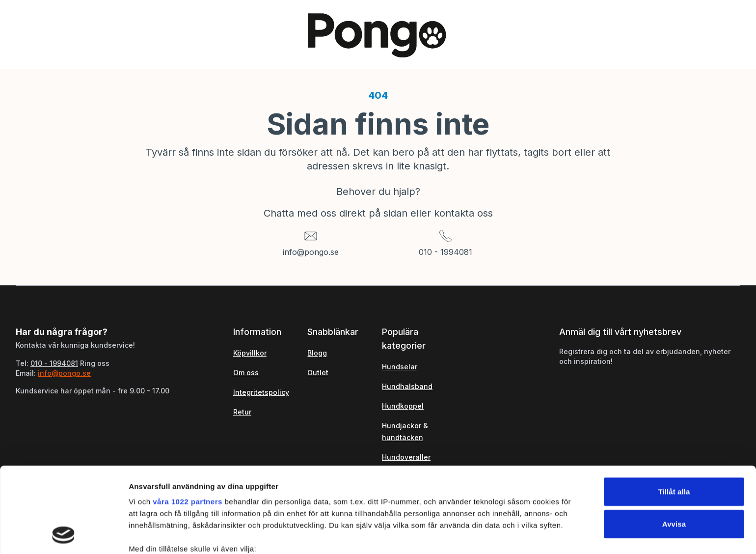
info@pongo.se (311, 252)
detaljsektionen (471, 508)
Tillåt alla (674, 412)
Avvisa (674, 444)
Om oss (246, 373)
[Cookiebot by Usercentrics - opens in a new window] (64, 535)
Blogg (317, 353)
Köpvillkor (250, 353)
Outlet (318, 373)
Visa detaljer (533, 535)
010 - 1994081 (445, 252)
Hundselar (400, 367)
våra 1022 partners (188, 422)
